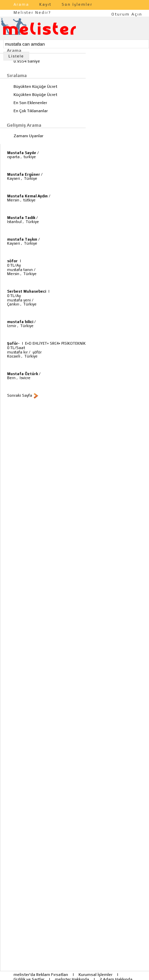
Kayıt (45, 4)
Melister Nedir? (32, 13)
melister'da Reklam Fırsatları (41, 975)
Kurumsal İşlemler (95, 975)
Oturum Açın (127, 14)
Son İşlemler (77, 4)
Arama (21, 4)
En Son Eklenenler (30, 103)
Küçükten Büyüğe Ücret (35, 95)
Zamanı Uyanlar (28, 136)
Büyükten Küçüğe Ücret (35, 87)
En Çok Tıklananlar (31, 111)
